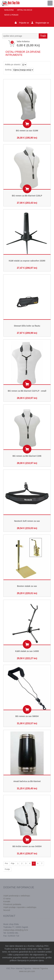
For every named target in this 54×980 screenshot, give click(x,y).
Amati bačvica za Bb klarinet (27, 781)
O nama (7, 899)
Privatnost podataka (12, 904)
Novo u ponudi (11, 15)
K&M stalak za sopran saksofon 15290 (27, 261)
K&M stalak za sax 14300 (27, 651)
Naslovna (9, 10)
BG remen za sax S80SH (27, 716)
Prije (13, 863)
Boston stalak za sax (27, 586)
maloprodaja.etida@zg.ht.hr (16, 930)
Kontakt (7, 901)
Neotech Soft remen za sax (27, 521)
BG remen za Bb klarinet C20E (27, 456)
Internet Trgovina (40, 968)
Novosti (7, 910)
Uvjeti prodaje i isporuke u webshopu (20, 907)
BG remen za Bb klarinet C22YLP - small (27, 391)
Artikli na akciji (24, 10)
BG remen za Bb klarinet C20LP (27, 196)
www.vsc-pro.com (27, 971)
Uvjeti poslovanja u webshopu (17, 896)
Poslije (7, 869)
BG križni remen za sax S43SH (27, 846)
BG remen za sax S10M (27, 131)
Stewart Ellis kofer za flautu (27, 326)
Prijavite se (24, 23)
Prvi (6, 863)
